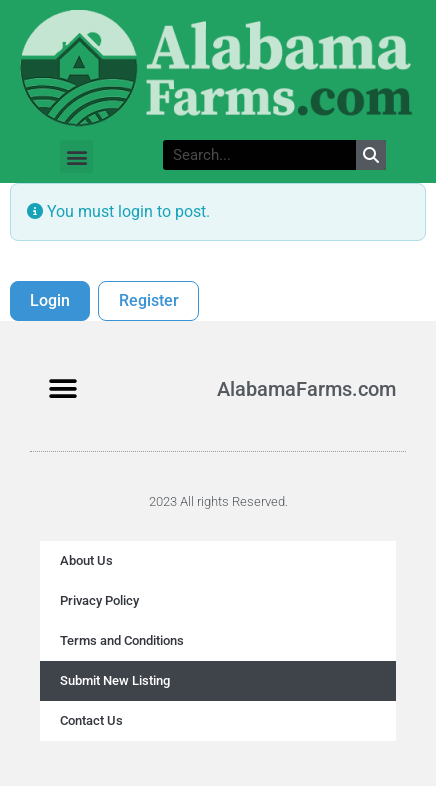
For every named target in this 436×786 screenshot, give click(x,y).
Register (149, 300)
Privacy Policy (99, 600)
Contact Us (91, 720)
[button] (76, 156)
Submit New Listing (115, 680)
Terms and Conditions (122, 640)
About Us (86, 560)
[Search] (371, 155)
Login (50, 300)
